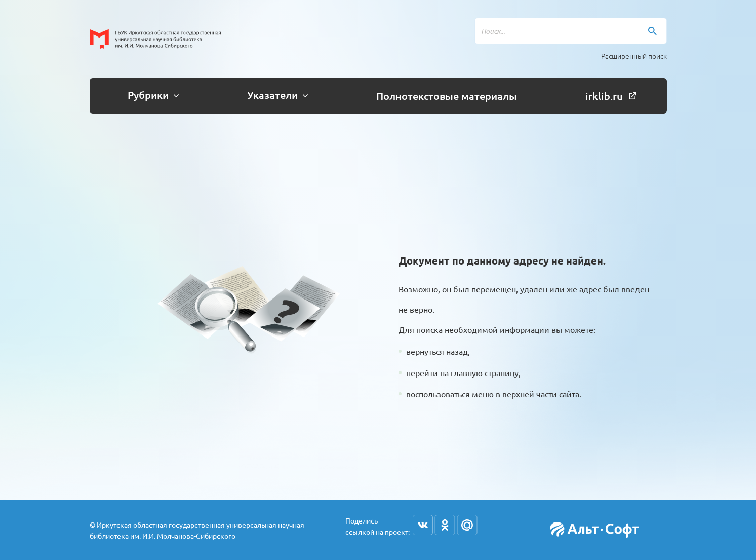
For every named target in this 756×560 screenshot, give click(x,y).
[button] (149, 96)
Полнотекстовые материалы (447, 96)
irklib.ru (611, 96)
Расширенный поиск (634, 56)
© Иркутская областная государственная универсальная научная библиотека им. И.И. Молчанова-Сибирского (197, 530)
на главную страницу (479, 372)
